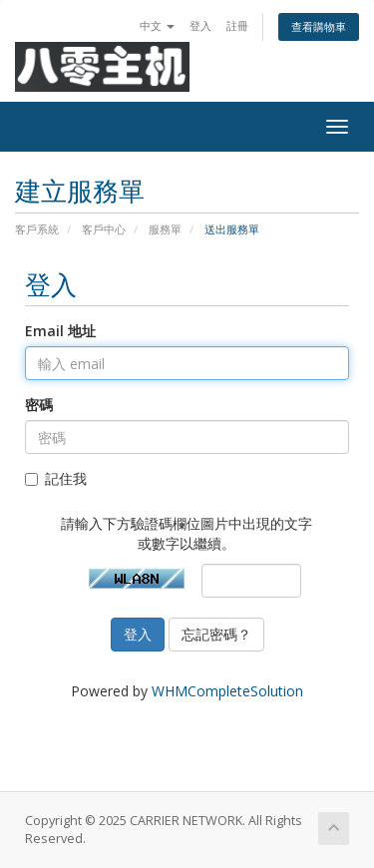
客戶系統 (37, 229)
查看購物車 (319, 26)
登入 (200, 25)
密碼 (39, 405)
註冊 (237, 25)
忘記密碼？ (216, 634)
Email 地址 (60, 331)
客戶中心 (104, 229)
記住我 (56, 478)
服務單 (165, 229)
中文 (157, 25)
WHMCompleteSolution (227, 691)
